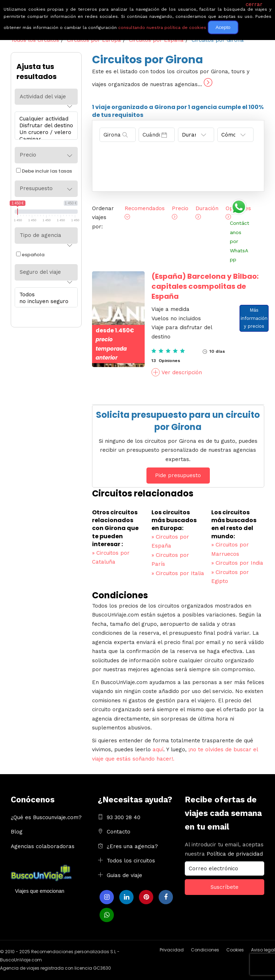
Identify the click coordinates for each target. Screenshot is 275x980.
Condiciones (205, 950)
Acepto (223, 27)
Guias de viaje (124, 875)
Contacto (119, 832)
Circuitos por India (237, 563)
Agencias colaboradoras (43, 846)
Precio (28, 155)
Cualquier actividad (44, 119)
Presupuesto (36, 188)
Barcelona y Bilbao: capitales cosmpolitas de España (205, 286)
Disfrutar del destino (44, 126)
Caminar (44, 139)
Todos (44, 295)
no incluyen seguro (44, 301)
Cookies (235, 950)
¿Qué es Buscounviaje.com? (46, 817)
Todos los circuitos (131, 861)
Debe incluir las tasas (44, 171)
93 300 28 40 (124, 817)
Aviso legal (263, 950)
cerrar (254, 4)
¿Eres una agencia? (132, 846)
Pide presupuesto (178, 475)
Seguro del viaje (40, 272)
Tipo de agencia (40, 235)
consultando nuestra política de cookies (162, 28)
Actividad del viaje (43, 96)
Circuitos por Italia (178, 573)
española (30, 255)
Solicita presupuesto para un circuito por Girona (178, 421)
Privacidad (172, 950)
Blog (17, 832)
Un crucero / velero (44, 132)
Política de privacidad (235, 854)
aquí (158, 749)
